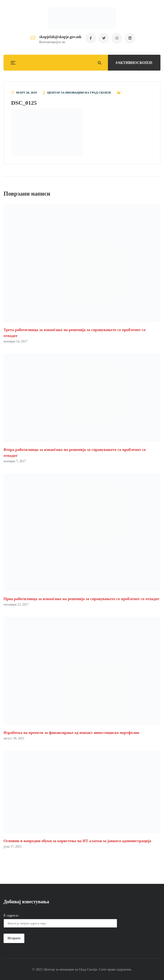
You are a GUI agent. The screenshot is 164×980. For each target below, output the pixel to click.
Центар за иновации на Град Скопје (79, 92)
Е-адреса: (11, 915)
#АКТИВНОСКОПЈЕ (134, 63)
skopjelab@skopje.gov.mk (60, 37)
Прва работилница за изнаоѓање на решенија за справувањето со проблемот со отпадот (82, 599)
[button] (47, 132)
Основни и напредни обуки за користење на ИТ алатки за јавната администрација (77, 841)
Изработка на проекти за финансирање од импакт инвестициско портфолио (71, 733)
